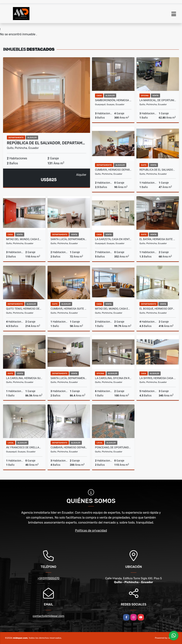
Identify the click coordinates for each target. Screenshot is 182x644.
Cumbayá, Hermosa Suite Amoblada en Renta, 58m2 (69, 309)
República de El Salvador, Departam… (46, 143)
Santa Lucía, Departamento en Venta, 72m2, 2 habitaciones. (69, 239)
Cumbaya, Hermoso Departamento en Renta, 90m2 (113, 170)
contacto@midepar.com (48, 616)
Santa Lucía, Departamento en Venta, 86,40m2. (69, 378)
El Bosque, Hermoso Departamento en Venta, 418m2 (158, 309)
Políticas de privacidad (91, 531)
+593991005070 (49, 578)
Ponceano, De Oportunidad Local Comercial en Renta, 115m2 (113, 447)
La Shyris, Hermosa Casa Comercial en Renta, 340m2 (158, 378)
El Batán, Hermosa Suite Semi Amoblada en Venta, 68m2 (158, 239)
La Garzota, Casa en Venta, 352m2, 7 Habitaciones (113, 239)
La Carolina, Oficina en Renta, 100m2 (113, 378)
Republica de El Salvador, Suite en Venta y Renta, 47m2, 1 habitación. (158, 170)
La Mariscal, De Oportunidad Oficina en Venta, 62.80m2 (158, 100)
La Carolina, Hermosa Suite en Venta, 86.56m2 (24, 378)
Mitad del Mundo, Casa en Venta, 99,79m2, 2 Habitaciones (113, 309)
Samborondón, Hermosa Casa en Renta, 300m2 (113, 100)
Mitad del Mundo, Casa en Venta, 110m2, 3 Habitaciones (24, 239)
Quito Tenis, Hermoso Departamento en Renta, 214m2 (24, 309)
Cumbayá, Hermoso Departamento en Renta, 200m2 (69, 447)
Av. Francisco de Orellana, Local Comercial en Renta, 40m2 (24, 447)
